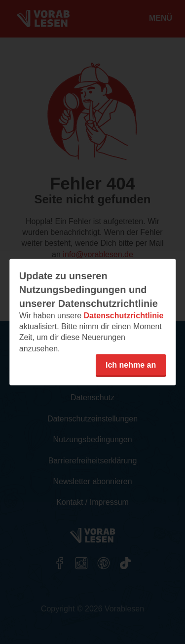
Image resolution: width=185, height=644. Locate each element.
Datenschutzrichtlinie (123, 315)
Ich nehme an (131, 365)
